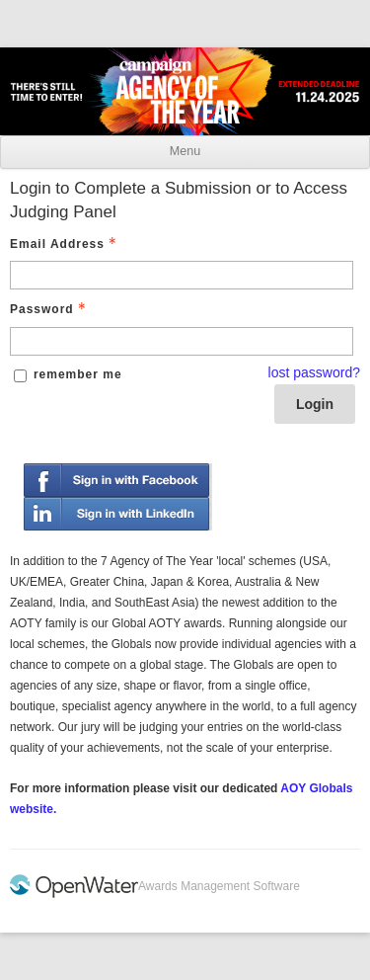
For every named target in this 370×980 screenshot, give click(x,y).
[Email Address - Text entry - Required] (182, 275)
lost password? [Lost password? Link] (314, 372)
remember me (78, 374)
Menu (185, 151)
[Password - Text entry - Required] (182, 341)
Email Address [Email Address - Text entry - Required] (65, 244)
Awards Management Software (219, 886)
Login (315, 404)
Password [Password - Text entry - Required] (50, 309)
